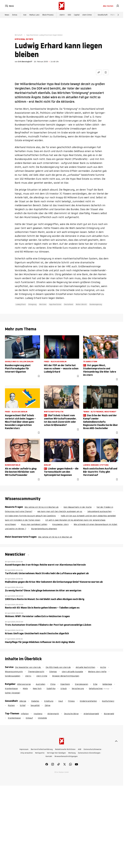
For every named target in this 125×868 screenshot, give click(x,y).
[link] (118, 6)
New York (37, 688)
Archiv (103, 667)
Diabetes (35, 701)
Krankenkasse (11, 688)
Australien (41, 684)
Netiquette (40, 753)
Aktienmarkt (53, 714)
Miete (25, 688)
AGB (80, 749)
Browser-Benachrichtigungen (66, 676)
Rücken (11, 705)
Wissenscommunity (14, 672)
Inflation (25, 714)
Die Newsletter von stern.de (28, 667)
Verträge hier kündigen (56, 753)
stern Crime (87, 15)
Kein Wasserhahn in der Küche (78, 507)
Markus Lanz (34, 15)
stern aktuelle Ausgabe (72, 672)
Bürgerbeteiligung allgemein (44, 529)
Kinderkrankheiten (88, 701)
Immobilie (42, 718)
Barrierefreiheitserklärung (42, 749)
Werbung (72, 753)
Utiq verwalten (27, 753)
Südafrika (51, 688)
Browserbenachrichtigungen (66, 756)
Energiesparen (82, 684)
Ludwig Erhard (21, 304)
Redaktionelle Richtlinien (65, 749)
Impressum (24, 749)
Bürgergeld (109, 714)
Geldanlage (107, 684)
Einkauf (29, 718)
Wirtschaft (19, 35)
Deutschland (69, 304)
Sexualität (35, 705)
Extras (15, 15)
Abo (108, 6)
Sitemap (53, 672)
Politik (113, 15)
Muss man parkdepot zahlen (34, 524)
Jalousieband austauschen (99, 511)
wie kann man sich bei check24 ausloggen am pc (60, 511)
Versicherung (78, 688)
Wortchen (43, 304)
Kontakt (49, 756)
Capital (77, 15)
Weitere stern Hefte (97, 672)
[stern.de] (62, 6)
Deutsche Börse (71, 714)
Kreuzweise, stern (60, 524)
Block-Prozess (48, 15)
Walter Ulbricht (81, 304)
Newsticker (16, 554)
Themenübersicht (36, 672)
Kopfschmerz (108, 701)
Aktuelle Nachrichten (85, 667)
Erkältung (49, 701)
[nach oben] (116, 741)
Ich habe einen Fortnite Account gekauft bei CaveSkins (30, 516)
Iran (25, 15)
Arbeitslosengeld (91, 714)
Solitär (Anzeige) (13, 693)
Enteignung (32, 304)
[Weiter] (118, 15)
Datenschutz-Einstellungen (89, 753)
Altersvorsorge (24, 684)
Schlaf (23, 705)
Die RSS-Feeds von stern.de (58, 667)
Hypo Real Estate (55, 304)
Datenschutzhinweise (92, 749)
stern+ (62, 15)
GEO (69, 15)
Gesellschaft (103, 15)
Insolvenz (38, 714)
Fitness (71, 701)
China (53, 684)
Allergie (23, 701)
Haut (61, 701)
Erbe (95, 684)
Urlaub (64, 688)
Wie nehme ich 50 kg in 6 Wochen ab (42, 507)
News (7, 15)
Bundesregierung (96, 304)
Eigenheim (65, 684)
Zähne (48, 705)
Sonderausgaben (13, 676)
